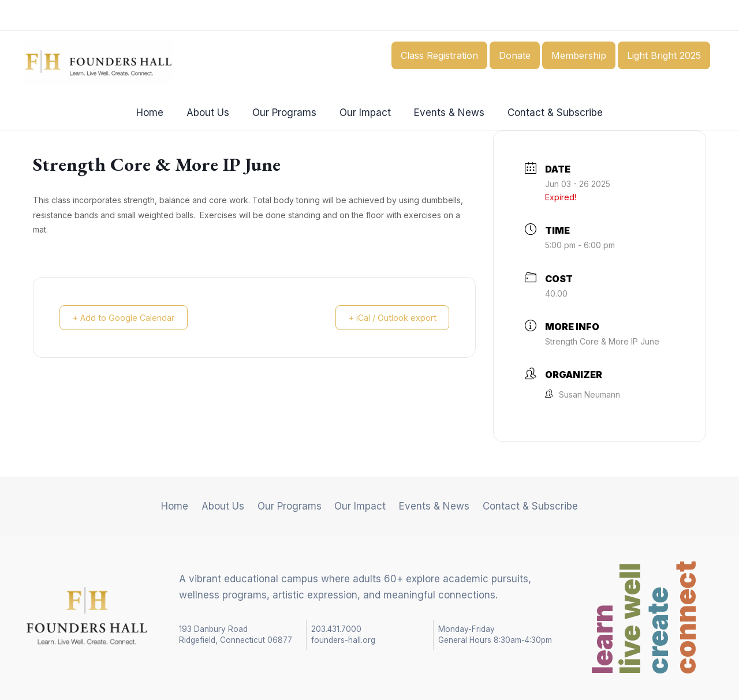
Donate (515, 55)
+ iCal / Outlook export (388, 318)
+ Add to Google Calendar (128, 318)
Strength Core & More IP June (602, 341)
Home (158, 113)
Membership (579, 55)
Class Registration (439, 55)
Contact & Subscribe (546, 113)
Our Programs (286, 113)
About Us (213, 113)
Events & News (444, 113)
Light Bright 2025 (664, 55)
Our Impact (363, 113)
